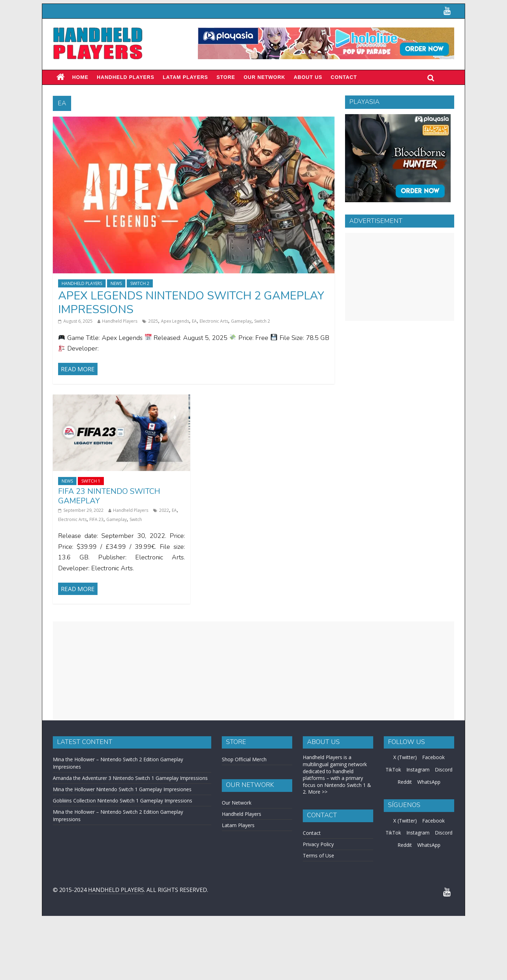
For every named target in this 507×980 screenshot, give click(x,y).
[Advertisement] (400, 277)
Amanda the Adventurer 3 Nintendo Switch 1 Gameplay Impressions (130, 778)
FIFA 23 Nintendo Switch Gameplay (109, 496)
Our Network (264, 77)
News (116, 283)
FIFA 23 (96, 519)
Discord (444, 770)
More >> (318, 792)
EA (194, 321)
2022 (164, 510)
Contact (344, 77)
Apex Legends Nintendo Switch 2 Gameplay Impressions (191, 302)
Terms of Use (318, 855)
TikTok (393, 770)
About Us (308, 77)
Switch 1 (91, 481)
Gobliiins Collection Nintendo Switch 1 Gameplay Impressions (123, 801)
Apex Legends (175, 321)
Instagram (418, 770)
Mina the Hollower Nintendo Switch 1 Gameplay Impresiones (122, 789)
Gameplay (241, 321)
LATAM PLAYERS (185, 77)
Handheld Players (126, 77)
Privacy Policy (318, 844)
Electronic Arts (214, 321)
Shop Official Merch (244, 759)
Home (80, 77)
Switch (136, 519)
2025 (153, 321)
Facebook (433, 757)
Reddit (405, 782)
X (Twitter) (405, 757)
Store (226, 77)
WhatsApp (429, 782)
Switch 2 (140, 283)
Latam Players (238, 825)
